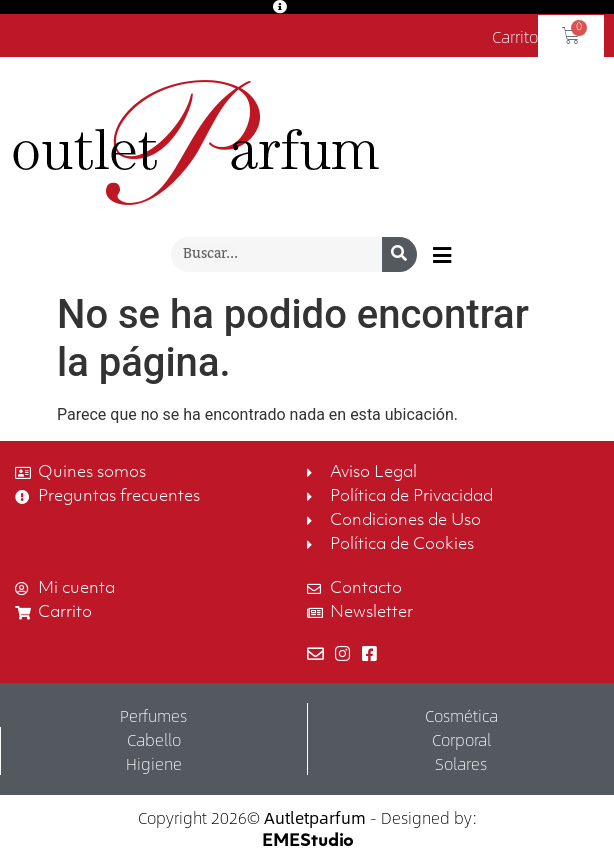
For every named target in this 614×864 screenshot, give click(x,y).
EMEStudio (307, 842)
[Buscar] (399, 254)
